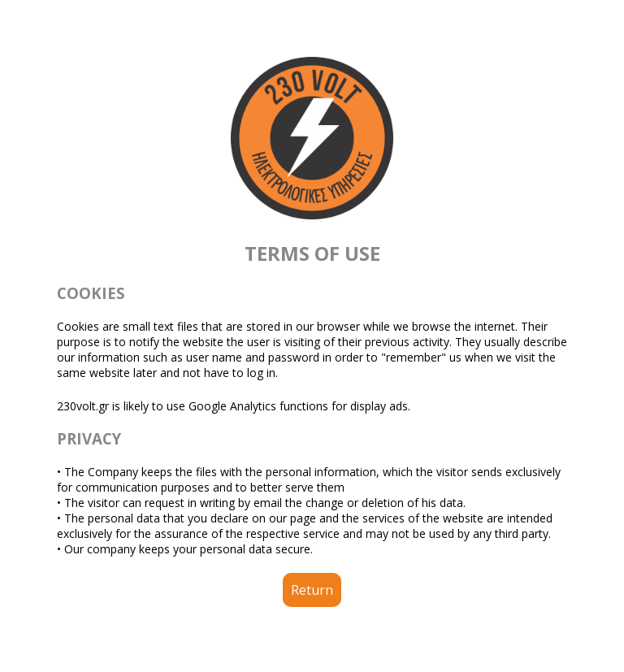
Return (312, 590)
